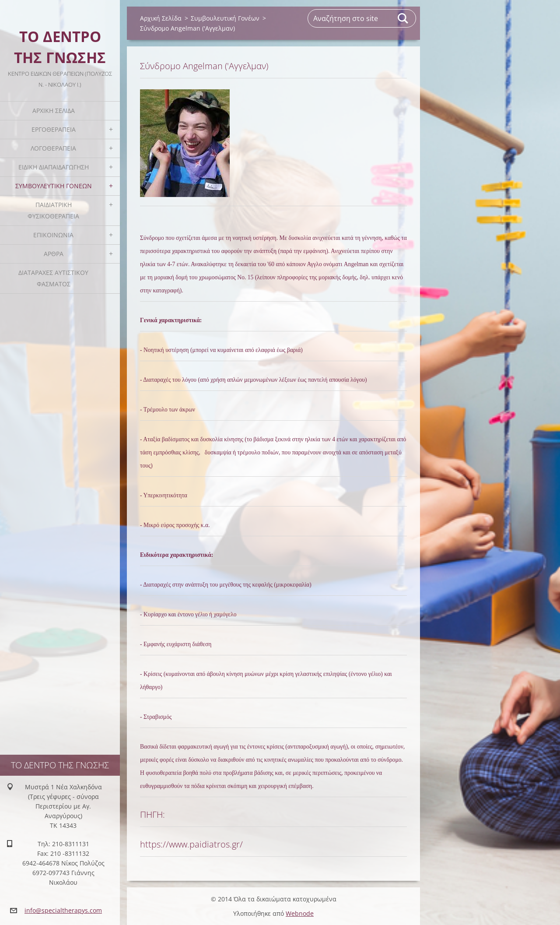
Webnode (300, 913)
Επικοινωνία (53, 235)
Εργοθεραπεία (54, 129)
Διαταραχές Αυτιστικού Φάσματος (53, 278)
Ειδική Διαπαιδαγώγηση (54, 167)
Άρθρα (54, 254)
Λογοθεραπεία (53, 148)
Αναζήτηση (403, 18)
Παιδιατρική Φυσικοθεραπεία (53, 210)
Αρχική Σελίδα (54, 111)
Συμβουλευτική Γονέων (54, 186)
